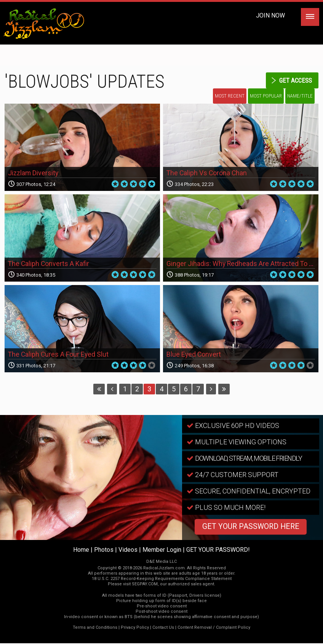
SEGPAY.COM (145, 585)
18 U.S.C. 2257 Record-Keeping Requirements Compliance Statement (162, 579)
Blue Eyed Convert (194, 355)
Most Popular (266, 96)
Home (81, 550)
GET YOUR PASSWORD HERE (251, 528)
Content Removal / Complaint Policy (214, 628)
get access (294, 80)
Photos (104, 550)
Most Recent (230, 96)
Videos (128, 550)
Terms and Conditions (95, 628)
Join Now (270, 15)
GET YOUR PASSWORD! (218, 550)
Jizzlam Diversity (34, 174)
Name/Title (300, 96)
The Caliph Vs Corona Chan (207, 174)
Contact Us (163, 628)
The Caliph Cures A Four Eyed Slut (59, 355)
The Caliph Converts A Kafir (49, 265)
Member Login (162, 550)
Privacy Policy (135, 628)
